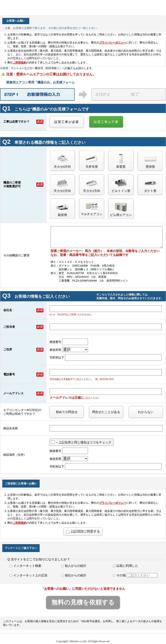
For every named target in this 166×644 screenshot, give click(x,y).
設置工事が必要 (67, 122)
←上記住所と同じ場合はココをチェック (83, 442)
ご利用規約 (20, 63)
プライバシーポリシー (113, 43)
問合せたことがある (106, 412)
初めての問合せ (67, 412)
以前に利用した (125, 566)
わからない (146, 412)
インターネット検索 (25, 566)
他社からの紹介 (74, 575)
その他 (135, 575)
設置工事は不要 (106, 122)
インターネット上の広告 (29, 575)
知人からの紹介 (74, 566)
